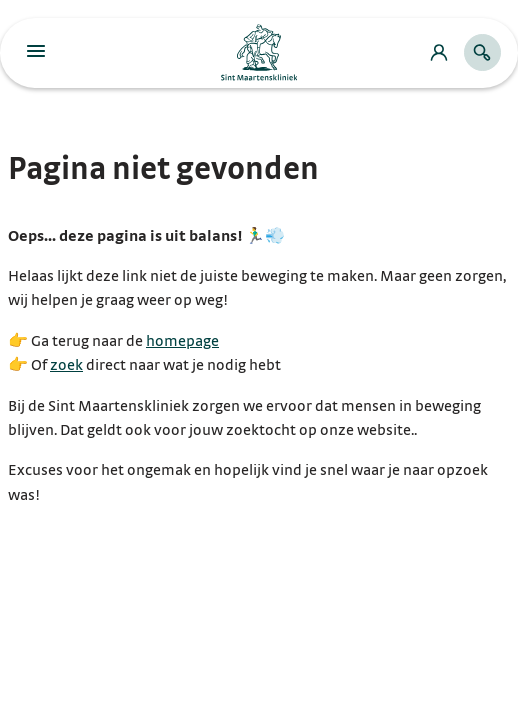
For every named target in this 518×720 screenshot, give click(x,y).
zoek (66, 365)
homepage (182, 341)
